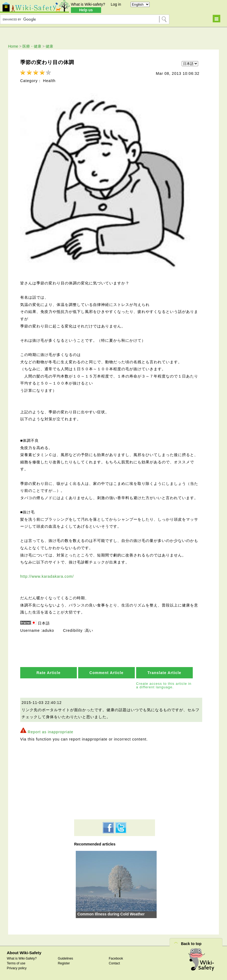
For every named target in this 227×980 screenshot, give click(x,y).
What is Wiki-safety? (88, 4)
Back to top (191, 944)
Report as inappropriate (51, 732)
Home (13, 46)
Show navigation (216, 19)
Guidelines (65, 958)
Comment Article (107, 673)
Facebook (116, 958)
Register (64, 963)
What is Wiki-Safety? (22, 958)
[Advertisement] (115, 780)
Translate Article (164, 673)
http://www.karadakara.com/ (47, 576)
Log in (116, 4)
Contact (114, 963)
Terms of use (16, 963)
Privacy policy (17, 968)
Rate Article (48, 673)
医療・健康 (32, 46)
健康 (49, 46)
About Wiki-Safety (24, 953)
